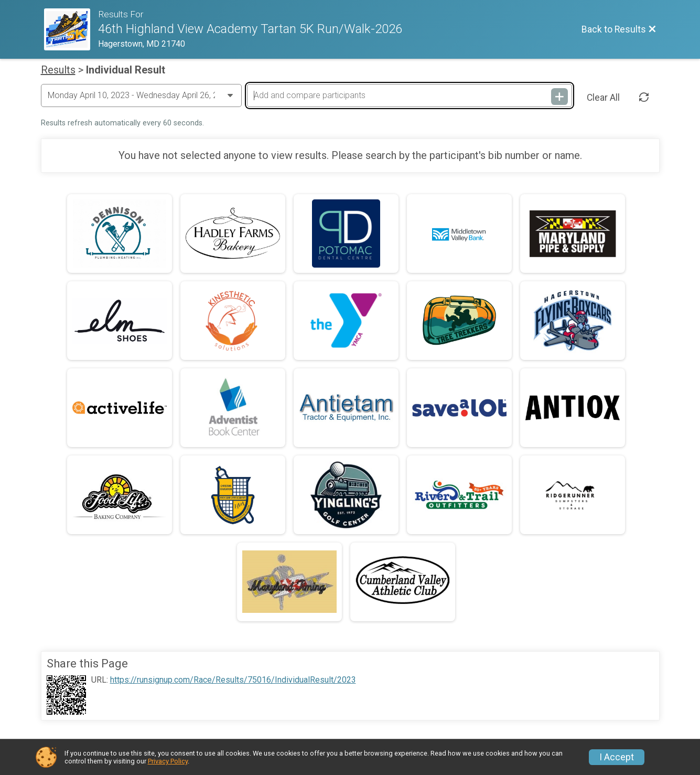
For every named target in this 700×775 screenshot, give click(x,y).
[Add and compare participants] (410, 95)
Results (58, 70)
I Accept (617, 757)
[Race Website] (71, 29)
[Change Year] (141, 95)
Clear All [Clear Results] (603, 98)
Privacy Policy (168, 761)
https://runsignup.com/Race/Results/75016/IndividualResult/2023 (233, 680)
